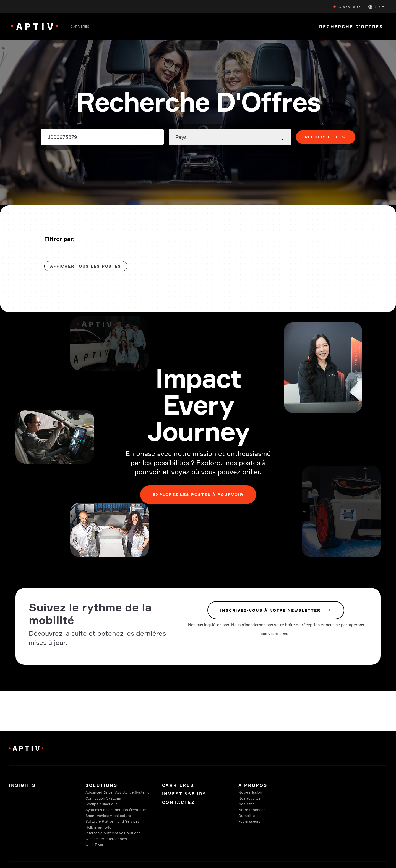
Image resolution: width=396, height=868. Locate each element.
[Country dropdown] (230, 137)
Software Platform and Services (112, 821)
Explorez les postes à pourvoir (198, 494)
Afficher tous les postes (86, 266)
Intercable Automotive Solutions (113, 833)
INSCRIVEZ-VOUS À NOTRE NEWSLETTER (270, 610)
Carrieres (179, 785)
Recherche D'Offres (351, 27)
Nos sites (246, 804)
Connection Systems (103, 798)
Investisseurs (184, 794)
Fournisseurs (249, 821)
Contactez (179, 802)
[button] (376, 7)
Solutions (101, 785)
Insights (22, 785)
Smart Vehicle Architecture (108, 816)
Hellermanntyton (100, 827)
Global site (350, 7)
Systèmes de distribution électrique (116, 810)
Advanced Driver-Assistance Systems (117, 792)
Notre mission (250, 792)
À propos (253, 785)
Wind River (94, 845)
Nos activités (249, 798)
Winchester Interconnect (106, 839)
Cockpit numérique (101, 804)
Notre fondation (252, 810)
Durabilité (247, 816)
